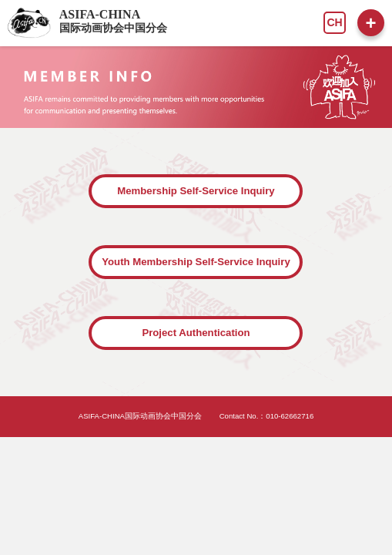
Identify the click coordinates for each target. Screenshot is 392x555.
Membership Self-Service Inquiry (196, 191)
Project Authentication (196, 333)
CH (334, 22)
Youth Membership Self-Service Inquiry (196, 262)
